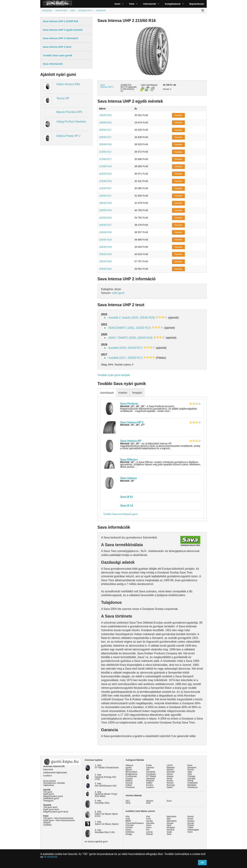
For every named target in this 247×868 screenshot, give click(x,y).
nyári (143, 85)
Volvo (190, 832)
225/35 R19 (105, 174)
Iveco (149, 827)
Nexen (170, 774)
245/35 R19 (105, 218)
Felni (132, 4)
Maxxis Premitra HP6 (69, 112)
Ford (148, 819)
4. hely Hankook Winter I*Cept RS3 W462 (106, 794)
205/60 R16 (105, 144)
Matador (171, 768)
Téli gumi (48, 792)
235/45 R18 (105, 203)
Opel (169, 825)
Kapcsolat (48, 769)
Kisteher (123, 393)
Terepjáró (137, 393)
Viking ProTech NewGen (71, 122)
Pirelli (169, 778)
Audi (128, 819)
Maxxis (170, 770)
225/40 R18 (105, 181)
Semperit (192, 768)
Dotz (148, 803)
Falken (129, 785)
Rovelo (170, 783)
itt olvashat (50, 857)
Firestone (130, 787)
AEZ (128, 801)
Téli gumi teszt (50, 807)
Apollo (129, 768)
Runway (171, 785)
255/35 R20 (105, 261)
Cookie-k (48, 776)
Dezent (150, 801)
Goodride (151, 772)
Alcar (128, 803)
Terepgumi (48, 801)
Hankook (151, 778)
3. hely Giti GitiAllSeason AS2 (106, 785)
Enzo (169, 801)
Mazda (149, 834)
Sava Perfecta (129, 404)
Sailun (170, 787)
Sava (190, 765)
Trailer (190, 827)
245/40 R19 (105, 240)
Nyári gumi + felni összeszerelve (59, 820)
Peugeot (171, 827)
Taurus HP (63, 98)
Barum (129, 770)
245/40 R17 (105, 225)
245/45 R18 (105, 247)
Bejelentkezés (197, 4)
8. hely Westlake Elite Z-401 (105, 831)
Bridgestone (131, 774)
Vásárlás (178, 115)
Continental (131, 776)
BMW (128, 821)
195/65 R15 (105, 123)
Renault (170, 830)
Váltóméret (49, 785)
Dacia (128, 830)
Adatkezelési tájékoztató (55, 772)
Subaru (191, 821)
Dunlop (129, 783)
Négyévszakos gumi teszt (56, 812)
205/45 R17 (105, 130)
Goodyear (151, 774)
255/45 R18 (105, 269)
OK (202, 863)
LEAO (170, 765)
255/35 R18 (105, 254)
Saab (169, 832)
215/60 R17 (105, 159)
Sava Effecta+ (129, 460)
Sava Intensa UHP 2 (107, 86)
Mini (169, 819)
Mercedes (172, 816)
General (150, 768)
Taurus (191, 770)
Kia (148, 830)
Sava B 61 (127, 497)
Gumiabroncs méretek (54, 783)
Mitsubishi (172, 821)
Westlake (192, 785)
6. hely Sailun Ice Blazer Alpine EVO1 (106, 814)
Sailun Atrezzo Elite (68, 84)
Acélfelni (47, 825)
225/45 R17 (105, 188)
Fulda (149, 765)
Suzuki (191, 823)
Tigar (190, 772)
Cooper (129, 778)
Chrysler (130, 825)
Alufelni (47, 823)
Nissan (170, 823)
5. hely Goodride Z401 (102, 802)
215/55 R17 (105, 152)
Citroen (129, 827)
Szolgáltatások (173, 4)
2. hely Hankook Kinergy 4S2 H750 (105, 777)
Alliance (129, 765)
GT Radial (151, 776)
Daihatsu (130, 832)
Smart (190, 819)
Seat (169, 834)
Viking (190, 781)
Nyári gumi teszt (51, 809)
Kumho (150, 785)
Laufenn (150, 787)
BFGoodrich (131, 772)
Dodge (129, 834)
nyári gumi (118, 293)
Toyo (190, 774)
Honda (149, 821)
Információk (150, 4)
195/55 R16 (105, 115)
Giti (148, 770)
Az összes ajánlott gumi (96, 841)
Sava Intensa (128, 478)
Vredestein (193, 783)
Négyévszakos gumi (53, 796)
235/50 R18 (105, 210)
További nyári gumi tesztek (114, 375)
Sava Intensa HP (131, 441)
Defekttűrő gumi (51, 798)
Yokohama (192, 787)
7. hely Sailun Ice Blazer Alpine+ (107, 823)
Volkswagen (193, 830)
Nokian (170, 776)
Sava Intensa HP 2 (132, 422)
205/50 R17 (105, 137)
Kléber (149, 783)
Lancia (149, 832)
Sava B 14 (127, 506)
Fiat (148, 816)
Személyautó (107, 393)
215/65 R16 (105, 166)
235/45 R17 (105, 196)
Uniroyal (191, 778)
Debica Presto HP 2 (68, 136)
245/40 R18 (105, 232)
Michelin (171, 772)
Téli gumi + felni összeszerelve (58, 818)
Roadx (170, 781)
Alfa (127, 816)
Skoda (190, 816)
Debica (129, 781)
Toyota (191, 825)
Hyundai (150, 823)
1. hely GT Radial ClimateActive (107, 766)
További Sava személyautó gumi (120, 514)
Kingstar (150, 781)
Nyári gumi (48, 794)
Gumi (117, 4)
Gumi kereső (49, 781)
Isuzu (149, 825)
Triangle (191, 776)
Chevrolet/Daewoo (135, 823)
